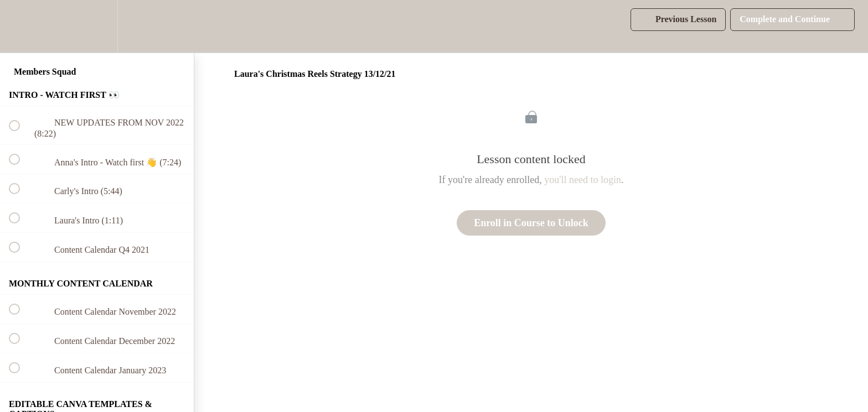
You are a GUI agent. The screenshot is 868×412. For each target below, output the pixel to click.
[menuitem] (97, 26)
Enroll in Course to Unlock (531, 223)
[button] (20, 26)
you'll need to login (583, 180)
